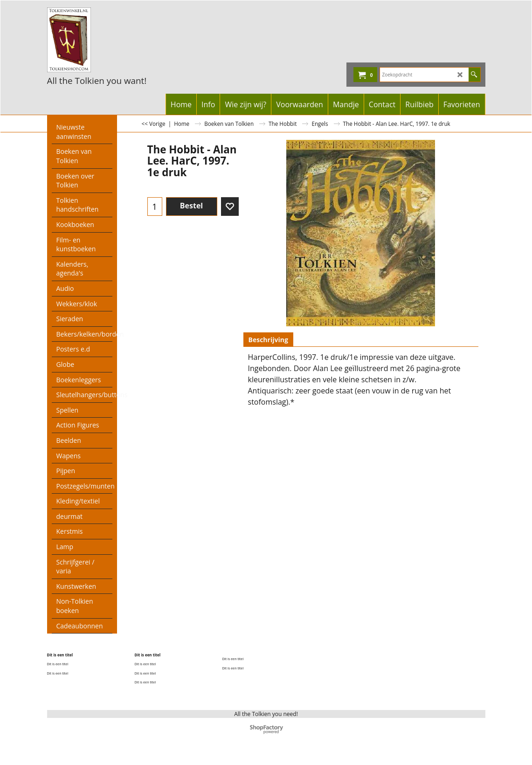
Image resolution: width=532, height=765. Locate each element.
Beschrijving (268, 340)
